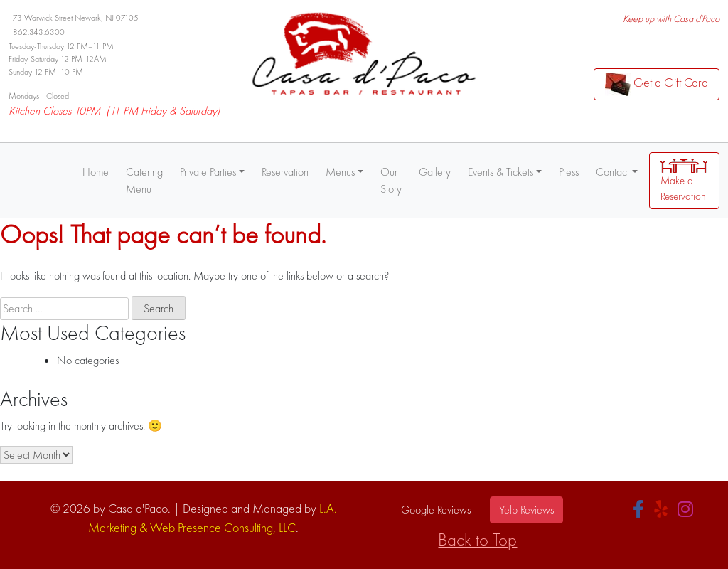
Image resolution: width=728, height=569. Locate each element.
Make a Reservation (684, 181)
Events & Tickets (500, 172)
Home (96, 172)
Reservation (285, 172)
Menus (340, 172)
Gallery (435, 172)
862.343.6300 (39, 32)
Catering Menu (144, 180)
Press (569, 172)
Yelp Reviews (526, 510)
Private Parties (208, 172)
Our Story (391, 180)
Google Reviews (436, 510)
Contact (612, 172)
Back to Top (477, 539)
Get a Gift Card (657, 84)
